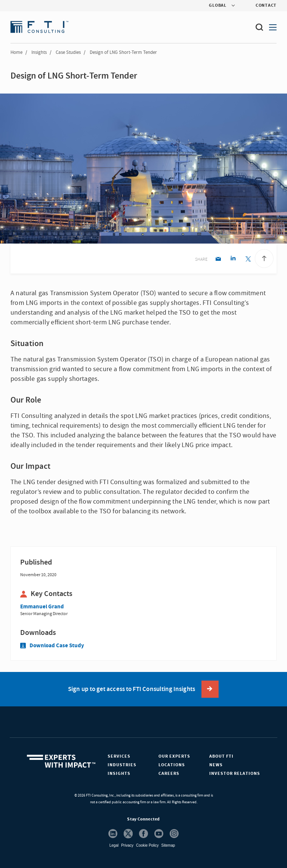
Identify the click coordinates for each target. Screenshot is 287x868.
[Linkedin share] (233, 259)
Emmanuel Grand (42, 607)
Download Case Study (52, 646)
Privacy (127, 845)
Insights (39, 52)
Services (119, 756)
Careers (169, 774)
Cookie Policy (147, 845)
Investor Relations (235, 774)
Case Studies (68, 52)
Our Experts (174, 756)
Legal (114, 845)
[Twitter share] (248, 259)
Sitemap (168, 845)
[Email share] (218, 259)
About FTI (221, 756)
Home (16, 52)
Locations (172, 765)
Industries (122, 765)
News (216, 765)
